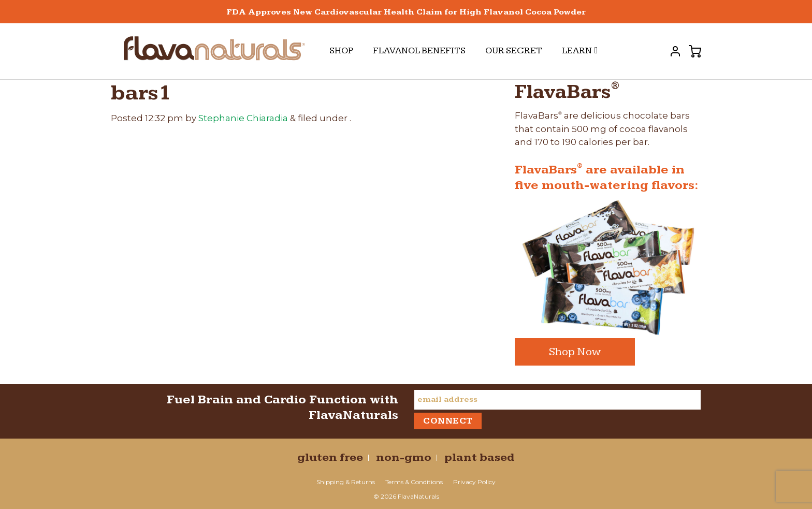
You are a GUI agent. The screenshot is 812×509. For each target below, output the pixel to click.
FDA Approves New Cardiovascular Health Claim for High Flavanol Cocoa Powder (406, 12)
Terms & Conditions (414, 482)
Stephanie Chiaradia (243, 118)
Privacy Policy (474, 482)
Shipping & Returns (346, 482)
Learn (580, 50)
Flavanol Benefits (419, 50)
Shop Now (575, 352)
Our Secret (514, 50)
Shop (341, 50)
